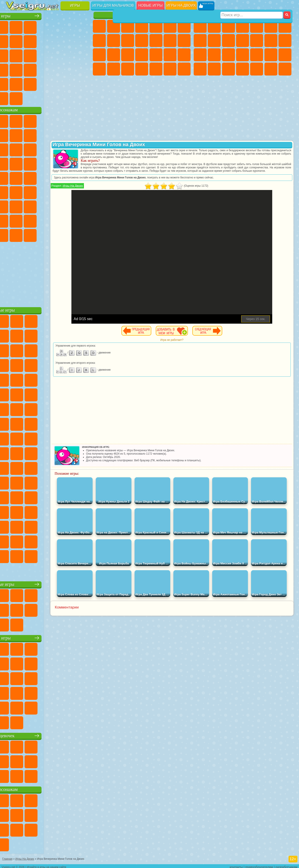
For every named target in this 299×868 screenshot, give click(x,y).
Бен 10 (214, 69)
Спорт (55, 41)
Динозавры (12, 69)
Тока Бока (41, 220)
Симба (69, 220)
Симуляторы (41, 26)
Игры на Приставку (69, 98)
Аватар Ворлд (55, 220)
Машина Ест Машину (285, 55)
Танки (243, 26)
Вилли (12, 120)
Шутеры (257, 69)
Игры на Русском (69, 55)
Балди (27, 206)
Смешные (69, 41)
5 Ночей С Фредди (83, 120)
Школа (69, 83)
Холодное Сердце (128, 41)
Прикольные (27, 69)
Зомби (257, 26)
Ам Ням (41, 149)
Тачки (83, 149)
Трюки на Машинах (69, 69)
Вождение (12, 98)
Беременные (114, 55)
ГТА (200, 69)
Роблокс (69, 206)
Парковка (200, 26)
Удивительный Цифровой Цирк (83, 234)
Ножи (83, 55)
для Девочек (27, 26)
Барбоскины (41, 163)
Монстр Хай (170, 26)
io (83, 41)
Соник (27, 163)
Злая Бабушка (69, 135)
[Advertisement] (49, 273)
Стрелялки (285, 69)
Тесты (156, 26)
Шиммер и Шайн (41, 177)
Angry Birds (27, 149)
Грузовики (257, 41)
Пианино (170, 69)
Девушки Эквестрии (114, 26)
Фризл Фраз (12, 177)
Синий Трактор (12, 192)
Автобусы (243, 69)
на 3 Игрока (27, 83)
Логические (27, 55)
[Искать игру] (252, 6)
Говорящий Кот (55, 120)
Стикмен (243, 41)
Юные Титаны (83, 177)
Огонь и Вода (128, 26)
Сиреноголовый (41, 192)
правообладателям (259, 865)
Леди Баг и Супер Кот (55, 135)
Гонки (285, 41)
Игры (75, 5)
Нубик (83, 206)
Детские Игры (55, 26)
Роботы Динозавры (243, 55)
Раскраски (99, 41)
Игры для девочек (142, 15)
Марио (69, 163)
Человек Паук (83, 163)
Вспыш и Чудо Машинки (12, 163)
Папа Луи (99, 55)
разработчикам (287, 865)
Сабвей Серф (12, 149)
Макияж (184, 55)
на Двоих (69, 26)
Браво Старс (69, 192)
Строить (55, 98)
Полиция (228, 55)
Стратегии (228, 26)
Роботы (214, 55)
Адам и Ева (27, 177)
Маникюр (156, 55)
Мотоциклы (228, 41)
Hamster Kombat (69, 234)
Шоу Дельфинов (55, 149)
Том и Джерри (69, 177)
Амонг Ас (55, 192)
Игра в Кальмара (83, 192)
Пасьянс (55, 55)
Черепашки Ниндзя (214, 41)
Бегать (271, 69)
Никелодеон (41, 83)
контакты (236, 865)
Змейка (83, 69)
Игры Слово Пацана (83, 220)
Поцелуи (184, 41)
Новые (12, 26)
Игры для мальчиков (113, 5)
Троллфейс (41, 135)
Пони (99, 26)
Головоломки (12, 83)
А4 (12, 206)
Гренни (41, 206)
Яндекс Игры (12, 41)
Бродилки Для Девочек (184, 26)
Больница (142, 55)
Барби (142, 26)
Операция (170, 55)
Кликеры (41, 55)
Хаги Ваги (55, 206)
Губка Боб (27, 120)
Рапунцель (128, 55)
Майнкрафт (285, 26)
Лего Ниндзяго (69, 120)
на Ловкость (83, 26)
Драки (271, 41)
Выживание (257, 55)
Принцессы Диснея (99, 69)
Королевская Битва (271, 26)
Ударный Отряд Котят (55, 163)
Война (41, 98)
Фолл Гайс (27, 192)
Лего (83, 135)
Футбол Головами (27, 98)
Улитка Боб (12, 135)
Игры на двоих (181, 5)
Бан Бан (27, 234)
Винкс (184, 69)
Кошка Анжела (114, 41)
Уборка (156, 69)
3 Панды (69, 149)
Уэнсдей (12, 234)
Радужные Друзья (27, 220)
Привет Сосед (12, 220)
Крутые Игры (55, 83)
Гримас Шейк (55, 234)
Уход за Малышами (128, 69)
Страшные (12, 55)
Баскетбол (83, 83)
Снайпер (200, 55)
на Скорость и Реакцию (55, 69)
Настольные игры (49, 583)
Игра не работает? (193, 343)
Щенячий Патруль (41, 120)
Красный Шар (27, 135)
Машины (200, 41)
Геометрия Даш (41, 41)
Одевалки (156, 41)
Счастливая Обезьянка (55, 177)
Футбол (214, 26)
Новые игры (151, 5)
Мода (114, 69)
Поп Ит (27, 41)
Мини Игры (41, 69)
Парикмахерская (170, 41)
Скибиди (41, 234)
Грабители (271, 55)
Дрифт (228, 69)
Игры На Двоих (115, 189)
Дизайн (142, 69)
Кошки (142, 41)
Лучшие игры (49, 15)
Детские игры (49, 637)
